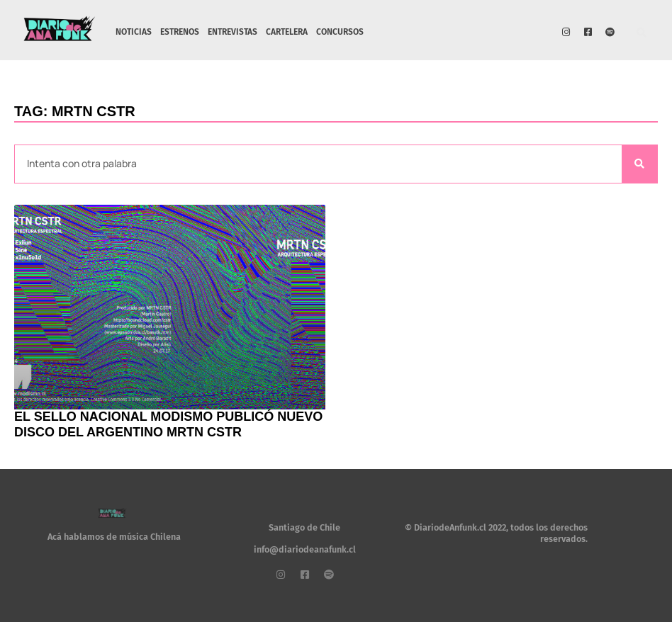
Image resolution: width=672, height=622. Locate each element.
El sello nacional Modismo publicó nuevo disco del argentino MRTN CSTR (168, 424)
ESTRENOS (180, 32)
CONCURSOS (340, 32)
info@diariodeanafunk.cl (305, 549)
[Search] (639, 164)
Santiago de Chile (304, 527)
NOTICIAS (134, 32)
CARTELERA (287, 32)
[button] (642, 34)
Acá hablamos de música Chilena (114, 537)
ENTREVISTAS (233, 32)
